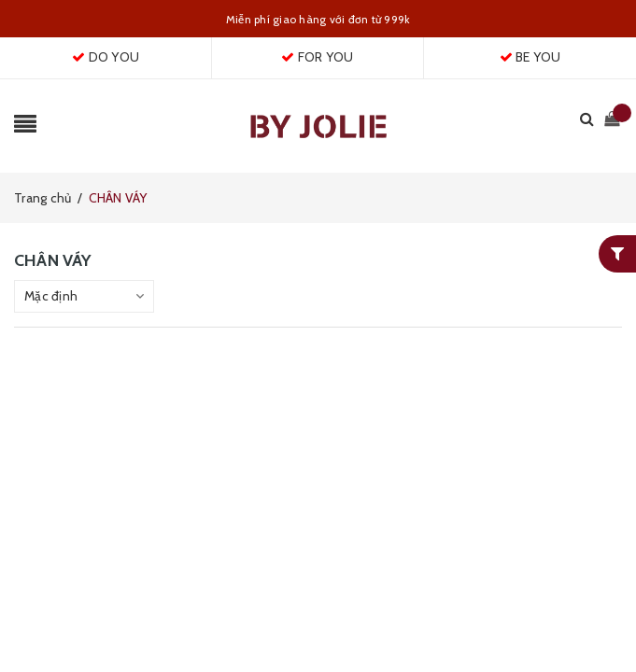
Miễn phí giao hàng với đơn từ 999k (318, 19)
